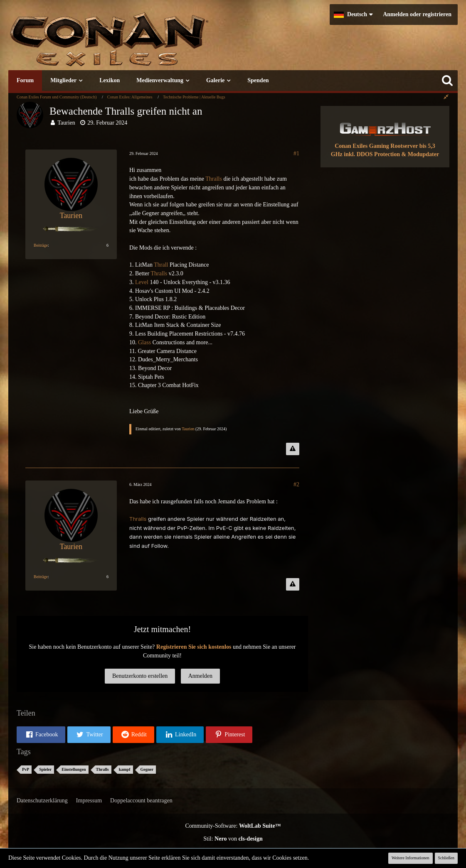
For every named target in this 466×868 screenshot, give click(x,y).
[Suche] (447, 81)
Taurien (66, 123)
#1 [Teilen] (296, 153)
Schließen (446, 858)
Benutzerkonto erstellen (140, 676)
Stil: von (233, 839)
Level (142, 282)
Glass (144, 342)
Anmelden (200, 676)
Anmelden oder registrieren (417, 14)
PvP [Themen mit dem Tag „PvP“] (26, 769)
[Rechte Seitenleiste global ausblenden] (446, 97)
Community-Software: (233, 826)
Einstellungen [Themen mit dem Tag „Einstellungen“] (74, 769)
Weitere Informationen (411, 858)
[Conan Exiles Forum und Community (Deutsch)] (139, 43)
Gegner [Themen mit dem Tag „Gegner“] (147, 769)
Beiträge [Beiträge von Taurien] (41, 245)
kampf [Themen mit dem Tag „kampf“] (125, 769)
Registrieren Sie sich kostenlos (194, 647)
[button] (353, 15)
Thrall (161, 265)
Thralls (214, 179)
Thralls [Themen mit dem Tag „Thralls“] (102, 769)
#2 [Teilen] (296, 484)
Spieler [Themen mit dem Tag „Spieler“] (45, 769)
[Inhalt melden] (293, 449)
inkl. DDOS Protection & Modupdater (391, 154)
